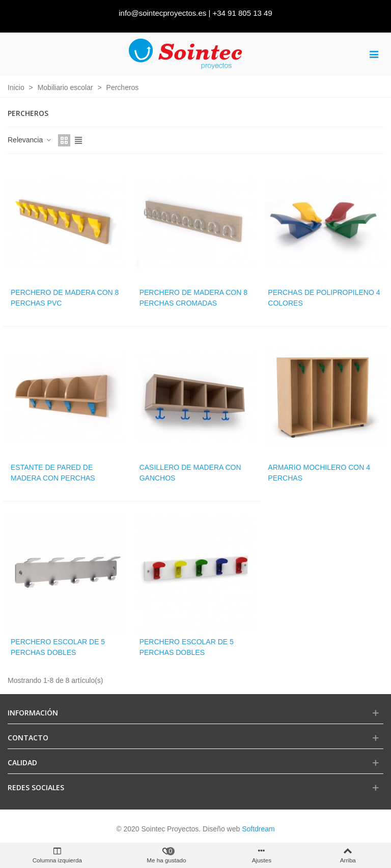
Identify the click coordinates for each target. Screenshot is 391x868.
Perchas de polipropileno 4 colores (324, 298)
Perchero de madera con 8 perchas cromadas (193, 298)
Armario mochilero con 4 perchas (319, 473)
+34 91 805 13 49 (243, 13)
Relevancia (30, 140)
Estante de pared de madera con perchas (53, 473)
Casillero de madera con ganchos (190, 473)
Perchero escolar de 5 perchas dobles (58, 647)
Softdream (258, 829)
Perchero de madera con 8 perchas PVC (65, 298)
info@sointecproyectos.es (162, 13)
